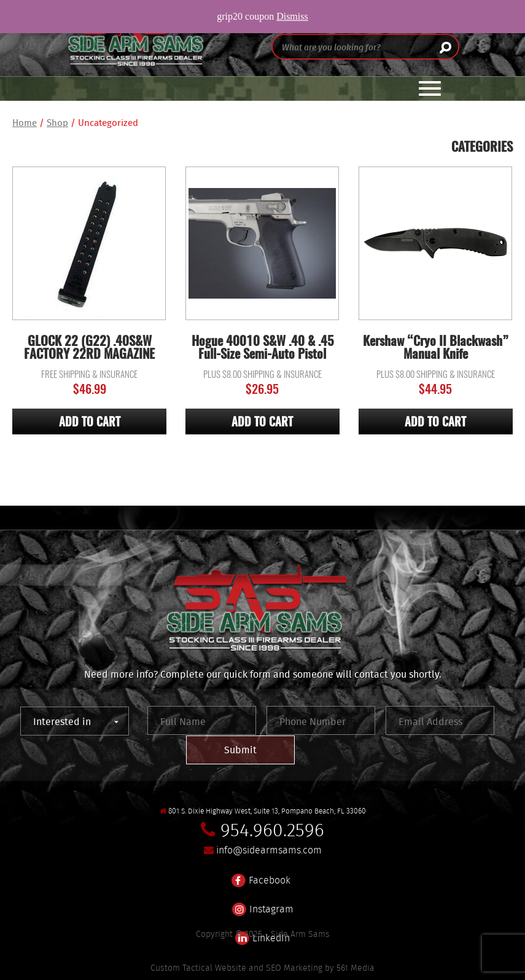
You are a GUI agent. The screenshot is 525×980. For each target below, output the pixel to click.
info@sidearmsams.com (269, 850)
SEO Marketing (294, 968)
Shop (57, 123)
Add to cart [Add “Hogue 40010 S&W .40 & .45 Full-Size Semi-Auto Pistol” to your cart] (262, 423)
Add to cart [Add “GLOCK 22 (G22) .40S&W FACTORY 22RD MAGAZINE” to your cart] (90, 423)
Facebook (261, 873)
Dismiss (292, 16)
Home (25, 123)
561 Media (356, 968)
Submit (240, 750)
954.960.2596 (272, 830)
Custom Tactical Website (198, 968)
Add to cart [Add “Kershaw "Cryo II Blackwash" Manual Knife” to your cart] (435, 423)
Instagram (263, 902)
